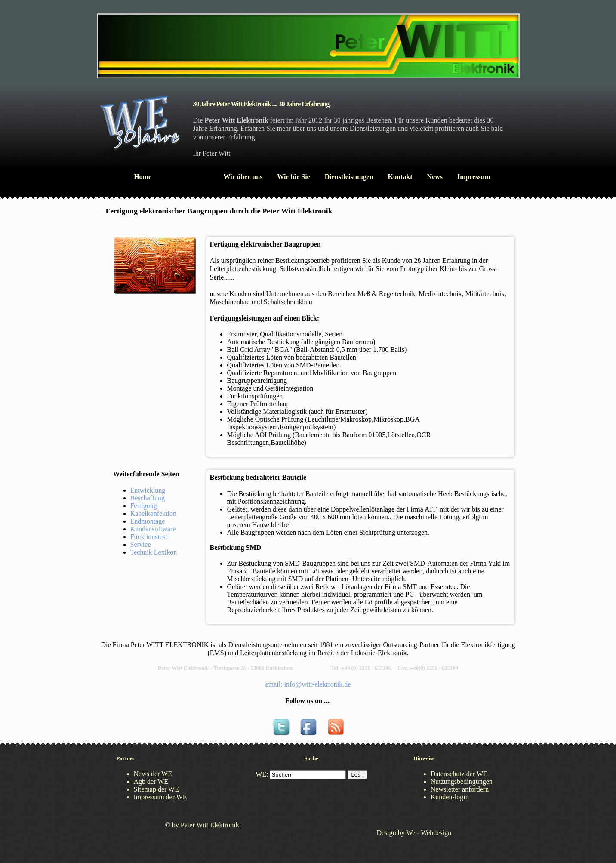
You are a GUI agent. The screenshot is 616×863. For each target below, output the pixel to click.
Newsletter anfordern (460, 789)
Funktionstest (149, 537)
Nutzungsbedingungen (462, 781)
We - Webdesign (429, 833)
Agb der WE (151, 781)
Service (141, 544)
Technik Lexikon (154, 552)
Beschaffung (148, 498)
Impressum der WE (160, 797)
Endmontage (148, 521)
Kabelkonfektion (154, 513)
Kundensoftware (153, 529)
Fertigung (144, 506)
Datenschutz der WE (459, 774)
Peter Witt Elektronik (210, 825)
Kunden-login (450, 797)
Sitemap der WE (156, 789)
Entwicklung (148, 490)
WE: (262, 774)
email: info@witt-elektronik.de (308, 684)
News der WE (153, 774)
